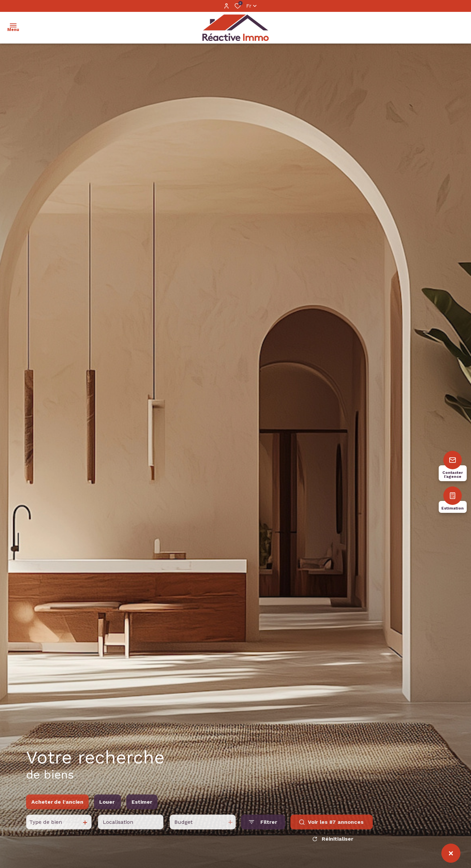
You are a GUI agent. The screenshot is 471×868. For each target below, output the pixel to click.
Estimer (142, 814)
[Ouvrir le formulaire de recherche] (263, 835)
